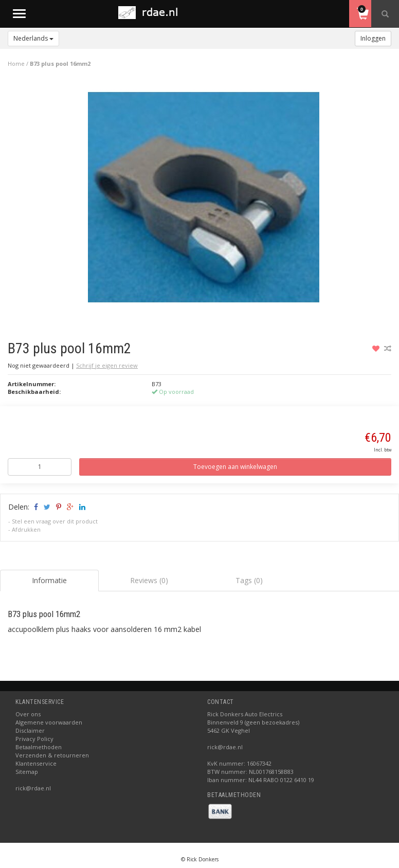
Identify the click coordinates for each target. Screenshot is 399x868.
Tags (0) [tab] (249, 580)
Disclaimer (30, 730)
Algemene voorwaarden (49, 722)
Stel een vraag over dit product (55, 521)
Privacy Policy (34, 739)
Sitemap (27, 772)
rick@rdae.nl (33, 788)
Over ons (28, 714)
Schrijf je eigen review (107, 365)
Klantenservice (36, 763)
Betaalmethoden (39, 747)
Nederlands (33, 38)
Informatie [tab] (49, 580)
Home (16, 64)
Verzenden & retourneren (52, 755)
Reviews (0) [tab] (149, 580)
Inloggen (373, 38)
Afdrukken (26, 529)
